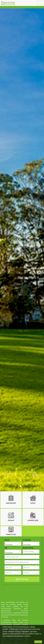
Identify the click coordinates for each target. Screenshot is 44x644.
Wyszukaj (22, 579)
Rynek (7, 540)
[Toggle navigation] (40, 3)
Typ (6, 548)
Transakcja (27, 540)
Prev (3, 250)
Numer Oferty (28, 548)
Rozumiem (38, 642)
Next (41, 250)
